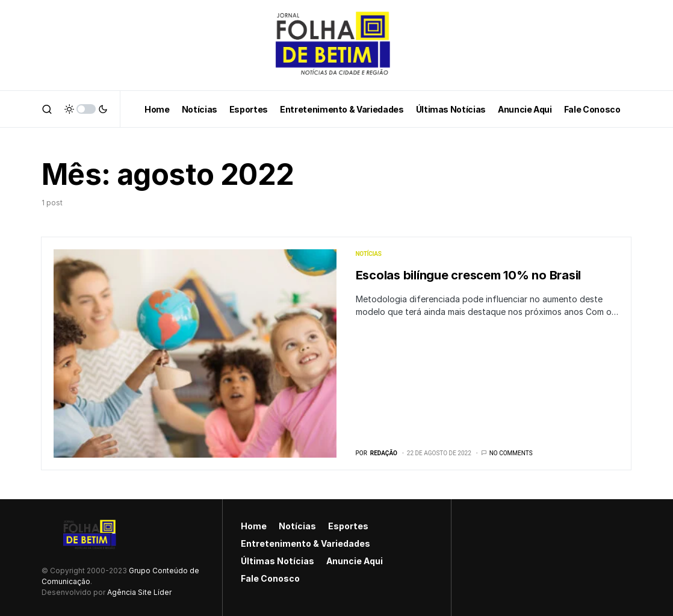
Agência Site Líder (139, 592)
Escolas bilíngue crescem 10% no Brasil (469, 275)
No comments (511, 453)
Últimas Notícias (278, 561)
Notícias (369, 254)
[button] (47, 109)
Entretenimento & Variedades (305, 543)
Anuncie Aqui (355, 561)
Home (254, 526)
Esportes (348, 526)
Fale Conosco (270, 578)
